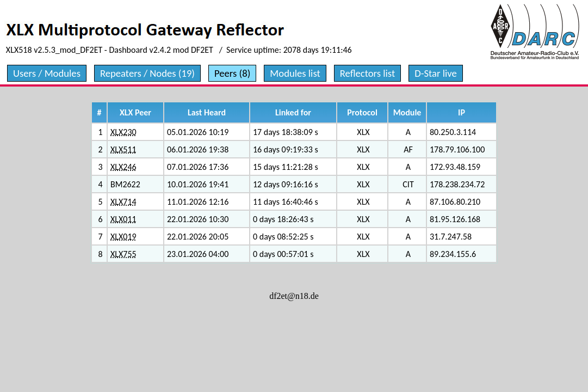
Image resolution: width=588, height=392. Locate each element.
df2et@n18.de (294, 296)
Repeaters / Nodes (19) (147, 73)
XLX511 (123, 149)
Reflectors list (367, 73)
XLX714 (123, 202)
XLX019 (123, 237)
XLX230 (123, 132)
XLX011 (123, 219)
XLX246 (123, 167)
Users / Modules (47, 73)
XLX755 (123, 254)
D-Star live (436, 73)
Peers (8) (232, 73)
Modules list (295, 73)
